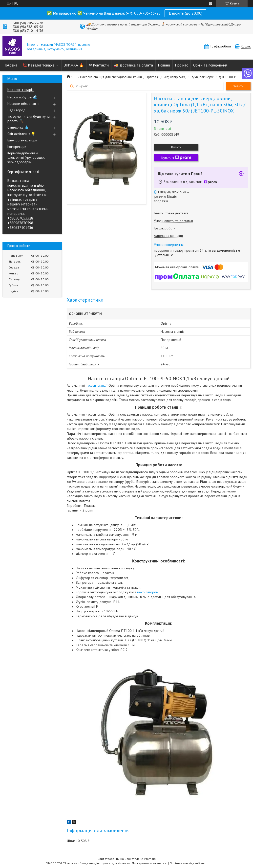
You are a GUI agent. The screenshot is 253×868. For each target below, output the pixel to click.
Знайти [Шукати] (238, 86)
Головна (11, 65)
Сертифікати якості (23, 172)
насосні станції (97, 385)
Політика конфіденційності (189, 863)
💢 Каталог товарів (38, 65)
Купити (176, 147)
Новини (164, 65)
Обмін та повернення (210, 65)
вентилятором (148, 592)
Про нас (182, 65)
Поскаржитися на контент (150, 863)
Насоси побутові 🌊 (22, 97)
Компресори (17, 147)
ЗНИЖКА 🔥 (74, 65)
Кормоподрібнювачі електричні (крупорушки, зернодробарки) (26, 157)
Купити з (176, 158)
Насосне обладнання (23, 104)
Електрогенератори (22, 140)
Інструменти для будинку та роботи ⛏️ (29, 119)
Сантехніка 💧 (18, 127)
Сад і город (16, 110)
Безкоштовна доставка (171, 213)
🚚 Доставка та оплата (133, 65)
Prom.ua (150, 859)
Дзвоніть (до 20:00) (185, 13)
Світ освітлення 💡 (21, 134)
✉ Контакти (99, 65)
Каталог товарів (21, 90)
